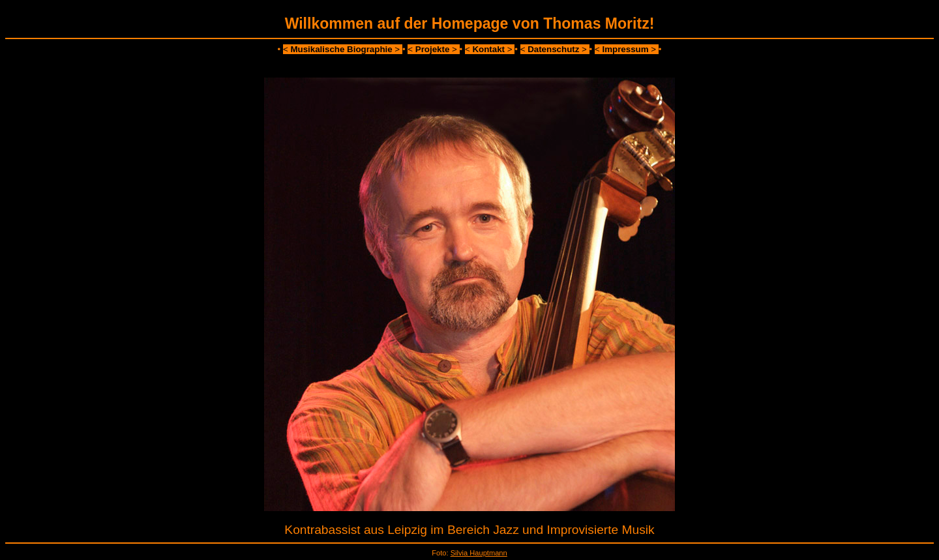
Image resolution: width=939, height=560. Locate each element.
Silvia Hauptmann (479, 553)
